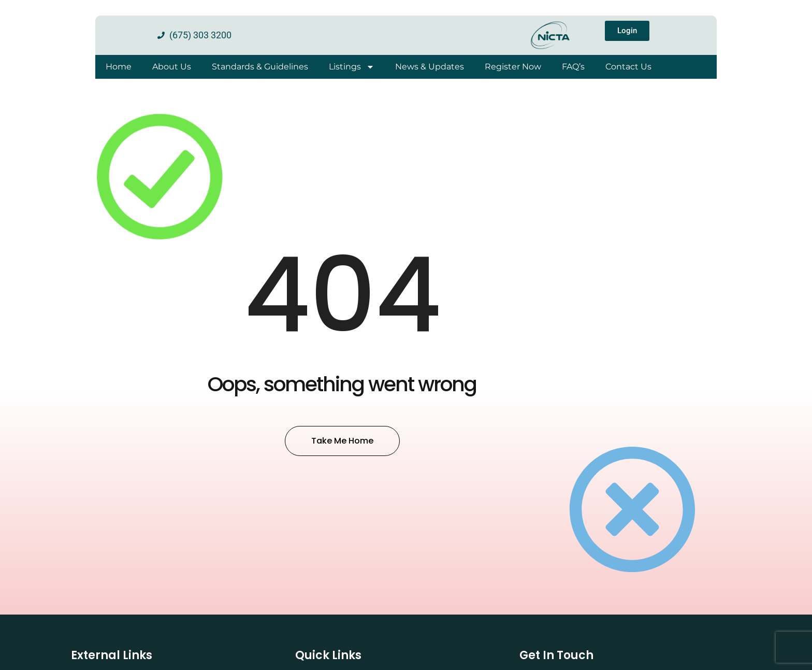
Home (119, 67)
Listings (352, 67)
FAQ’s (573, 67)
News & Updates (430, 67)
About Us (172, 67)
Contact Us (628, 67)
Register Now (513, 67)
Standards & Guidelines (260, 67)
